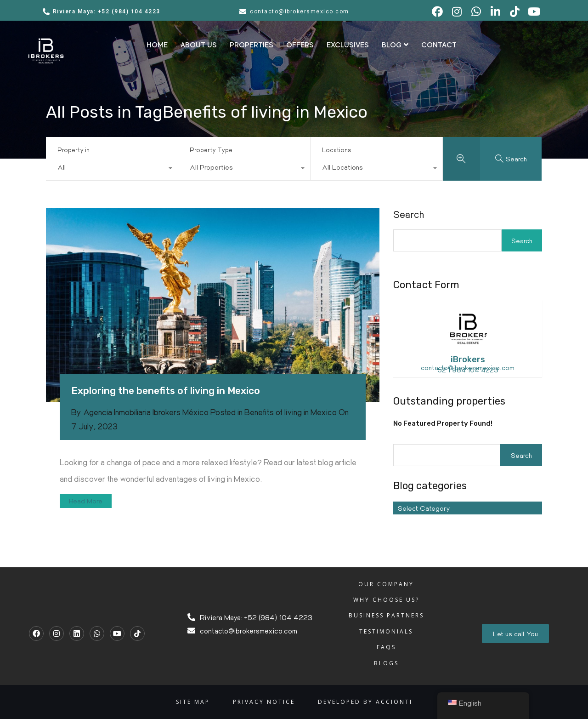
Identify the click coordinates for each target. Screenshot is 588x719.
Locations (336, 150)
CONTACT (439, 45)
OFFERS (300, 45)
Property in (73, 150)
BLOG (395, 45)
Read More (86, 501)
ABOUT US (199, 45)
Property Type (211, 150)
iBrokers (468, 359)
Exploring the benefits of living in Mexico (166, 391)
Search (409, 214)
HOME (157, 45)
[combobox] (112, 169)
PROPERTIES (252, 45)
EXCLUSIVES (348, 45)
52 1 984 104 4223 (468, 370)
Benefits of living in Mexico (291, 412)
